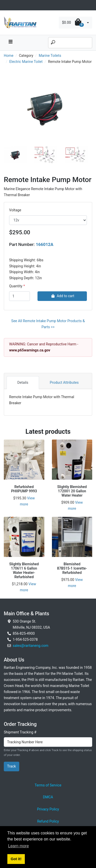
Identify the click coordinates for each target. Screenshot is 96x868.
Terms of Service (48, 785)
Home (9, 56)
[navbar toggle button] (10, 43)
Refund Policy (48, 821)
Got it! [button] (16, 859)
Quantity (16, 286)
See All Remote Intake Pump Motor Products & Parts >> (48, 324)
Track (12, 766)
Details (23, 382)
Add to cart (62, 296)
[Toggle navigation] (7, 5)
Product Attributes (64, 382)
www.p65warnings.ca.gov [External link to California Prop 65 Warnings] (30, 350)
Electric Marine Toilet (26, 62)
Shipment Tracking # (20, 732)
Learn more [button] (18, 846)
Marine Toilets (50, 56)
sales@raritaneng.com (31, 646)
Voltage (15, 210)
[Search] (70, 43)
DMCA (48, 797)
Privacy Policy (48, 809)
